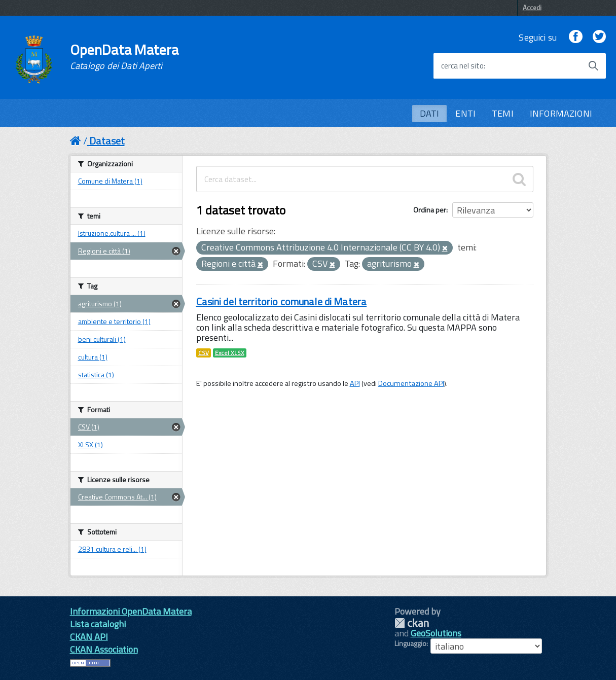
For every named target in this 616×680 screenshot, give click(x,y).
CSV (204, 353)
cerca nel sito (462, 66)
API (355, 383)
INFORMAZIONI (561, 113)
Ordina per (430, 210)
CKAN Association (104, 649)
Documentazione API (411, 383)
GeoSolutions (436, 633)
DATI (430, 113)
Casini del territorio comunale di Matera (282, 301)
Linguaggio (410, 643)
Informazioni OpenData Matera (131, 611)
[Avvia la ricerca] (593, 66)
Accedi (532, 8)
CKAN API (89, 637)
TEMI (503, 113)
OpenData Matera (124, 57)
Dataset (107, 141)
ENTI (465, 113)
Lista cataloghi (98, 624)
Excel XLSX (230, 353)
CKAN (412, 623)
